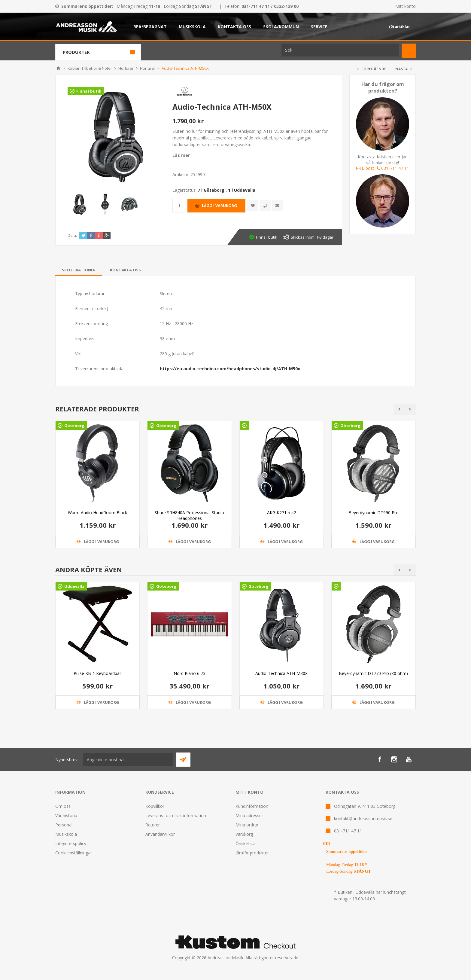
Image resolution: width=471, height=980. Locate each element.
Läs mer (181, 155)
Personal (64, 825)
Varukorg (244, 834)
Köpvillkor (155, 806)
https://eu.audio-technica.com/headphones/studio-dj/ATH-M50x (230, 369)
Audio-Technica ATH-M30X (281, 673)
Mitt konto (406, 6)
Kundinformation (252, 806)
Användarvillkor (160, 834)
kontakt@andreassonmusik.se (363, 818)
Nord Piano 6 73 (190, 673)
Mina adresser (249, 815)
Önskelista (246, 843)
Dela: (72, 235)
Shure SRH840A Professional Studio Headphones (189, 515)
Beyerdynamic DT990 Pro (374, 513)
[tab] (79, 270)
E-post (365, 168)
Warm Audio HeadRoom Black (97, 513)
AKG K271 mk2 (282, 513)
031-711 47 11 (393, 168)
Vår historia (66, 815)
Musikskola (66, 834)
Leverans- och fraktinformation (176, 815)
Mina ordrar (247, 825)
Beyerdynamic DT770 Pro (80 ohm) (373, 673)
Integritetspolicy (71, 843)
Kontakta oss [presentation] (125, 270)
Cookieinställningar (74, 853)
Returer (153, 825)
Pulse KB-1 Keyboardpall (97, 673)
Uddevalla (74, 586)
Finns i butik (89, 91)
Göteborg (74, 426)
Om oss (63, 806)
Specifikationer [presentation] (79, 270)
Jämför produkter (252, 853)
